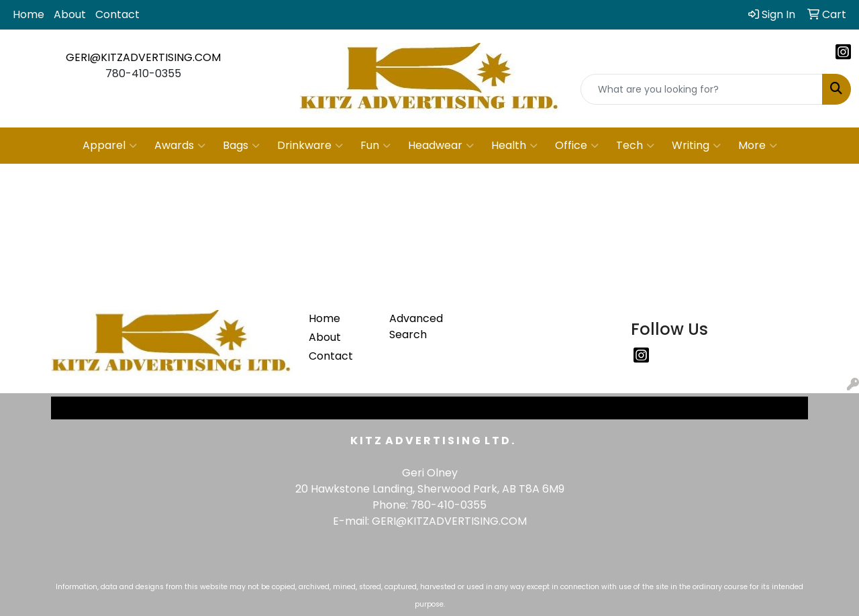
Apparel (110, 146)
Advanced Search (416, 326)
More (758, 146)
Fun (375, 146)
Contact (117, 14)
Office (577, 146)
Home (29, 14)
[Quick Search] (702, 89)
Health (514, 146)
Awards (180, 146)
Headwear (441, 146)
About (70, 14)
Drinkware (310, 146)
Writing (696, 146)
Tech (635, 146)
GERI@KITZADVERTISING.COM (143, 57)
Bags (241, 146)
